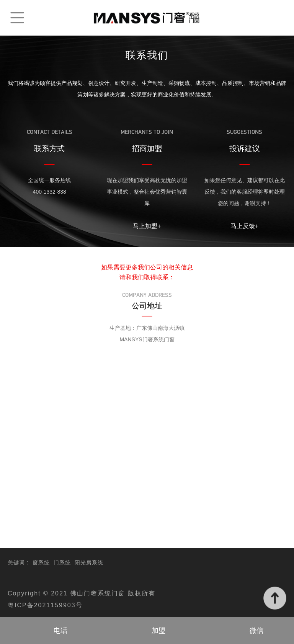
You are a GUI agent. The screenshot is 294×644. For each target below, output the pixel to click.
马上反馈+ (244, 226)
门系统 (62, 562)
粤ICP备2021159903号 (45, 605)
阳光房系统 (89, 562)
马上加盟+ (147, 226)
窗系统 (41, 562)
